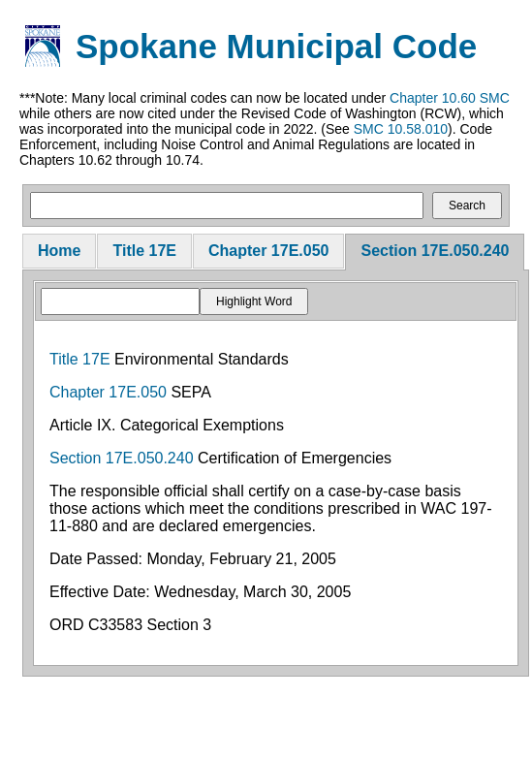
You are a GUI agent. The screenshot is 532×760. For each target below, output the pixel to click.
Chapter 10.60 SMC (450, 98)
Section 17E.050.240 (435, 251)
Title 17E (144, 251)
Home (59, 251)
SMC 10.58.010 (401, 129)
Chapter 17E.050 (269, 251)
